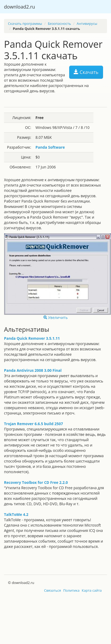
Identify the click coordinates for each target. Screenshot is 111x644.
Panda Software (50, 147)
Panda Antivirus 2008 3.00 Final (33, 370)
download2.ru (20, 7)
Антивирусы (87, 23)
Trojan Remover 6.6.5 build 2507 (34, 424)
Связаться (52, 590)
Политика (71, 590)
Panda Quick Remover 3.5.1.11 (32, 338)
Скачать (86, 72)
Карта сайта (92, 590)
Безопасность (59, 23)
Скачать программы (25, 23)
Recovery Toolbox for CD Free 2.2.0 (36, 482)
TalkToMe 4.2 (16, 514)
